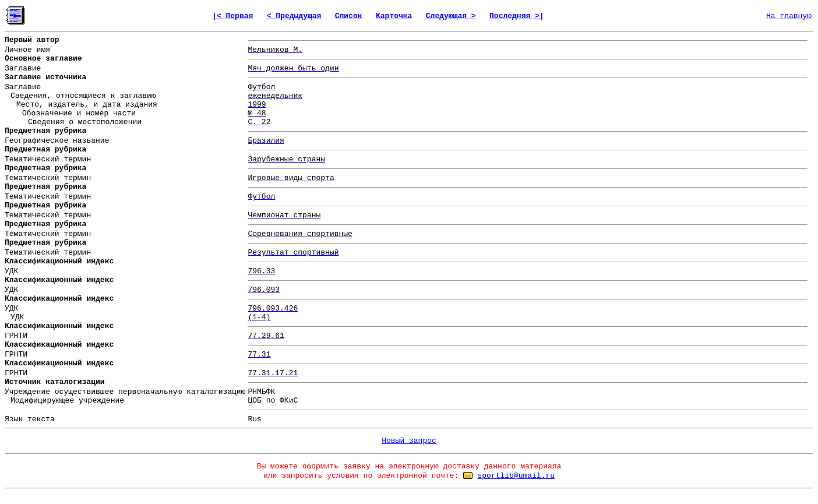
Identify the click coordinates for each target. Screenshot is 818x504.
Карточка (394, 16)
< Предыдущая (294, 16)
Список (349, 16)
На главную (789, 16)
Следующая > (451, 16)
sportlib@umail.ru (516, 476)
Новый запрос (409, 441)
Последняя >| (517, 16)
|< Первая (232, 16)
